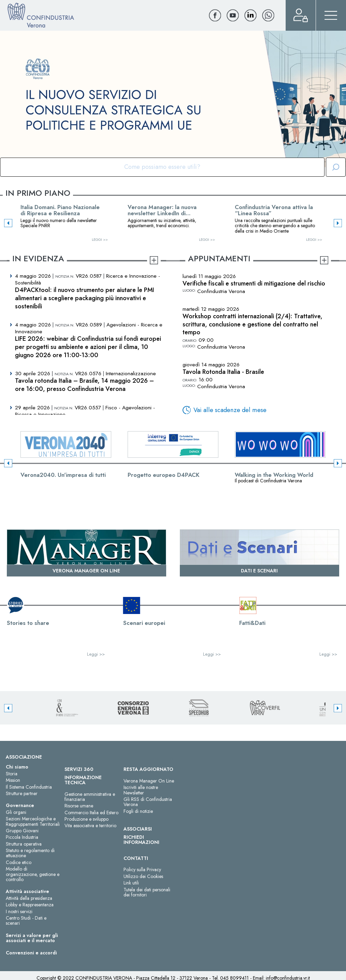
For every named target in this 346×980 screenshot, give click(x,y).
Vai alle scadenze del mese (230, 410)
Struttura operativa (24, 844)
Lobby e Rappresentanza (30, 905)
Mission (13, 780)
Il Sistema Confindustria (29, 787)
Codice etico (19, 862)
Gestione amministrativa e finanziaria (90, 797)
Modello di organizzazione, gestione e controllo (33, 874)
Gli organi (16, 812)
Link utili (131, 883)
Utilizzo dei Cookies (143, 876)
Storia (12, 774)
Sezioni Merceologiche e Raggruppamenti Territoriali (33, 821)
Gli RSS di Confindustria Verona (148, 802)
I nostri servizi (19, 911)
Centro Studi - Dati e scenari (26, 920)
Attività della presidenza (29, 898)
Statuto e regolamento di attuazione (30, 853)
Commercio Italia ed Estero (91, 813)
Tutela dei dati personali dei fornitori (147, 892)
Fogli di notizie (138, 811)
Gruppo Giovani (22, 831)
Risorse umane (79, 806)
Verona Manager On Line (149, 781)
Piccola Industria (22, 837)
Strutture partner (22, 793)
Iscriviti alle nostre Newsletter (141, 790)
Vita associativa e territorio (90, 825)
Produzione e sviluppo (86, 819)
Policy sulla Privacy (142, 869)
